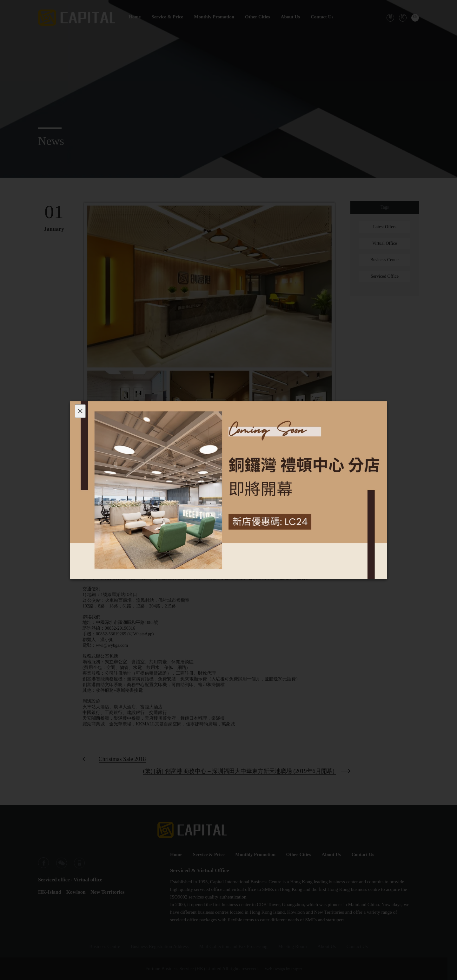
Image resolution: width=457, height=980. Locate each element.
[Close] (80, 411)
